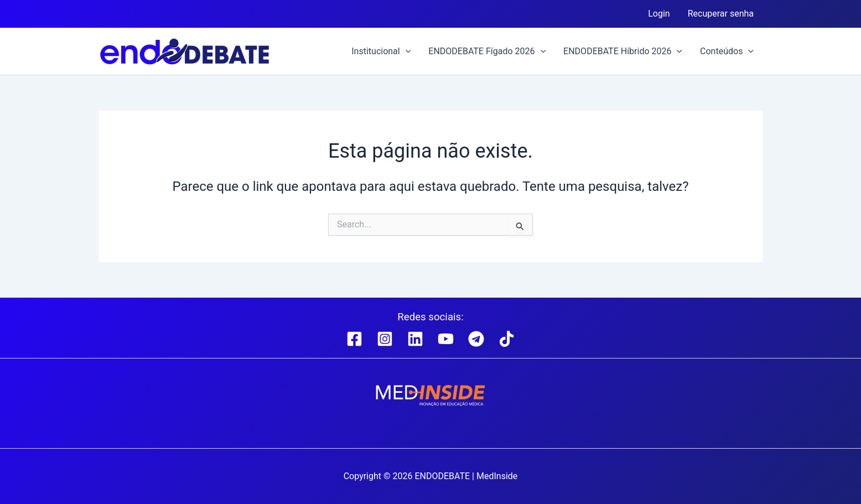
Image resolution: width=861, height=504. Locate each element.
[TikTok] (507, 339)
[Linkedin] (415, 339)
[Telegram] (476, 339)
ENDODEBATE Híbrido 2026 (623, 51)
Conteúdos (727, 51)
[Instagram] (385, 339)
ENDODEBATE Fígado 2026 (487, 51)
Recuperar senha (721, 14)
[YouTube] (446, 339)
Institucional (381, 51)
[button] (406, 51)
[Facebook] (354, 339)
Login (659, 14)
